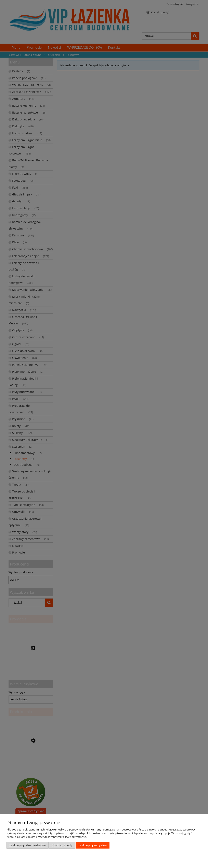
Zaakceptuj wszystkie (93, 845)
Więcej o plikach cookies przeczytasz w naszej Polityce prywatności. (47, 837)
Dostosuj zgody (62, 845)
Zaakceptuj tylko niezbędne (28, 845)
